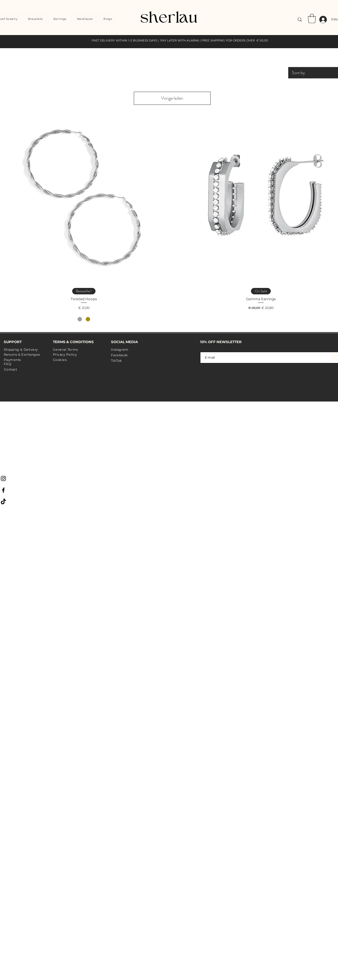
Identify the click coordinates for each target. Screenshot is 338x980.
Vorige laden (172, 98)
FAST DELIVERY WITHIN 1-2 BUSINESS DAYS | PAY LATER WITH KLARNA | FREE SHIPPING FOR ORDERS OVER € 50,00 (180, 40)
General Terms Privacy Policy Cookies (65, 355)
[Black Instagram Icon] (3, 478)
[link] (312, 18)
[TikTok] (3, 502)
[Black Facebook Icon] (3, 490)
